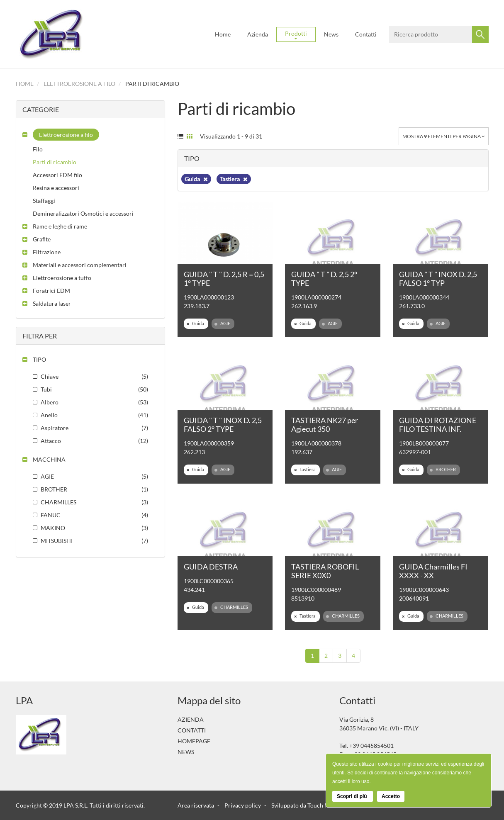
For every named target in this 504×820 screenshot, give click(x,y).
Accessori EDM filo (57, 175)
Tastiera (234, 179)
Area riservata (196, 805)
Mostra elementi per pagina (444, 136)
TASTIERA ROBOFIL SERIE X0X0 (325, 571)
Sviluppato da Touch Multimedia (313, 805)
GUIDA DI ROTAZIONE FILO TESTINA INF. (438, 425)
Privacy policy (243, 805)
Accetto (391, 796)
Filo (38, 149)
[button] (61, 135)
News (331, 34)
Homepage (194, 741)
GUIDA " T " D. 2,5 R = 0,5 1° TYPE (224, 279)
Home (223, 34)
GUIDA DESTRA (211, 567)
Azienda (258, 34)
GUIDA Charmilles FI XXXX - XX (433, 571)
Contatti (366, 34)
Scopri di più (353, 796)
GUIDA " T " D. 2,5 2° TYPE (324, 279)
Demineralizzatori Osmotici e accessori (83, 213)
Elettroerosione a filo (79, 84)
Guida (196, 179)
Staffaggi (44, 201)
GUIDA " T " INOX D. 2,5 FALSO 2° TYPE (223, 425)
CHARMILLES (231, 607)
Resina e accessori (56, 188)
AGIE (222, 324)
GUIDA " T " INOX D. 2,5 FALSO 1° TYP (438, 279)
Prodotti (296, 35)
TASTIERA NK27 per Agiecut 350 (325, 425)
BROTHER (443, 470)
